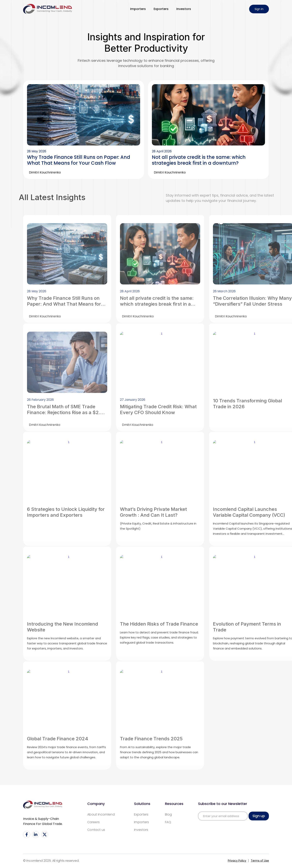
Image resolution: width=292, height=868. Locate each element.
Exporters (161, 9)
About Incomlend (101, 814)
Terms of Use (260, 861)
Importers (138, 9)
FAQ (168, 822)
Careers (93, 822)
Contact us (96, 830)
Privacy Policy (237, 861)
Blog (168, 814)
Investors (184, 9)
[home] (48, 9)
